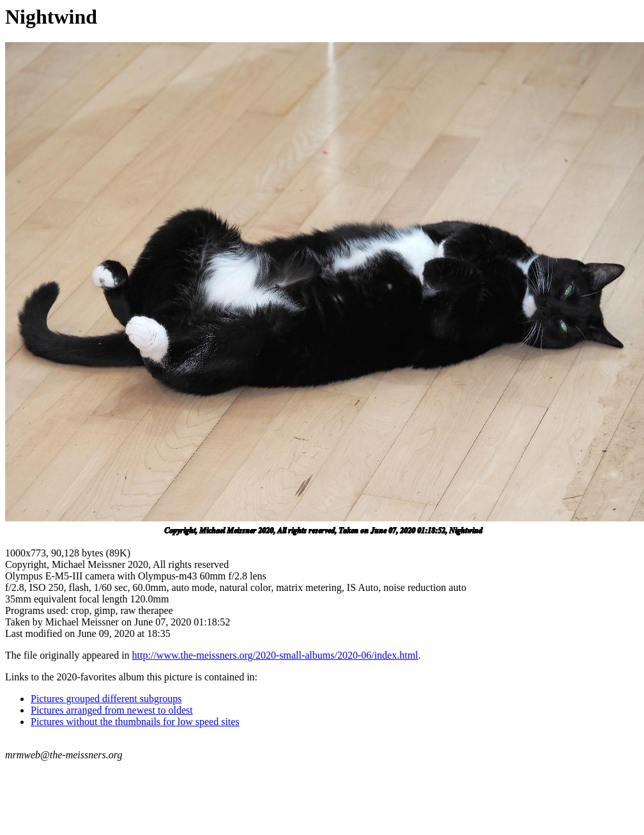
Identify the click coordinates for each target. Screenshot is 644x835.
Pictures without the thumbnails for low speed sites (135, 722)
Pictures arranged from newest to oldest (112, 710)
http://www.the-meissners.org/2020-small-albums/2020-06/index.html (275, 655)
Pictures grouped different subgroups (106, 699)
